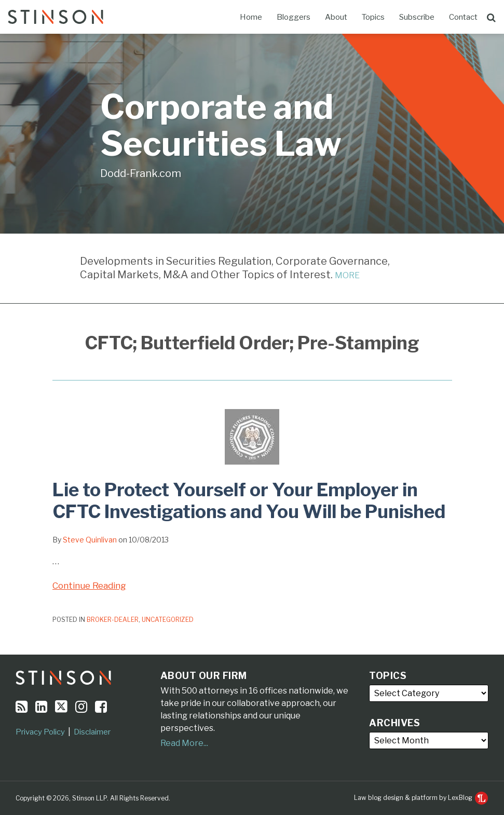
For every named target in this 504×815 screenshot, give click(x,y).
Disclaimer (92, 732)
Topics (373, 17)
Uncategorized (168, 620)
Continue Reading (89, 586)
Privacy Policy (40, 732)
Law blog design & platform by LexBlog (421, 798)
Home (251, 17)
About (336, 17)
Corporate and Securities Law (221, 125)
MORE (347, 275)
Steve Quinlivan (90, 540)
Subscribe (417, 17)
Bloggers (294, 17)
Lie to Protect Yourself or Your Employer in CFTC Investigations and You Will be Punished (249, 501)
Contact (463, 17)
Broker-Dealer (113, 620)
